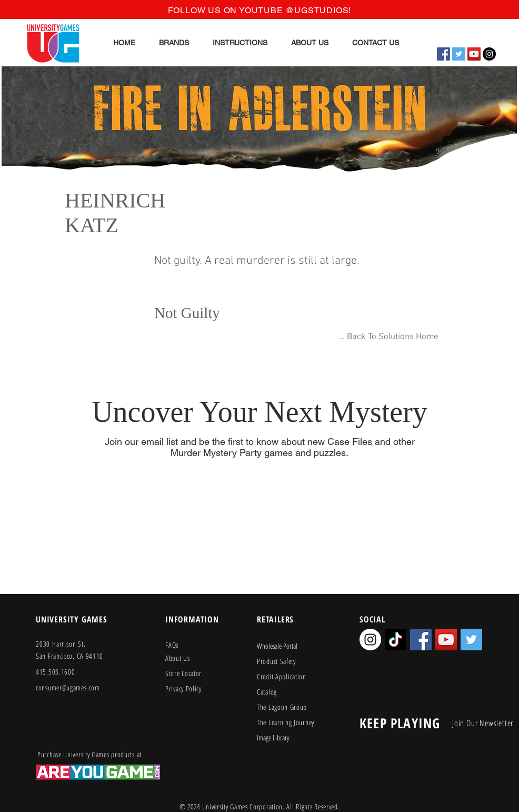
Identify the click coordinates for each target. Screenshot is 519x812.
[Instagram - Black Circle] (489, 54)
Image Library (273, 737)
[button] (174, 43)
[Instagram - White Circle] (370, 640)
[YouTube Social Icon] (474, 54)
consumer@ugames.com (68, 687)
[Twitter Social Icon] (459, 54)
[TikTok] (396, 640)
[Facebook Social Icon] (443, 54)
